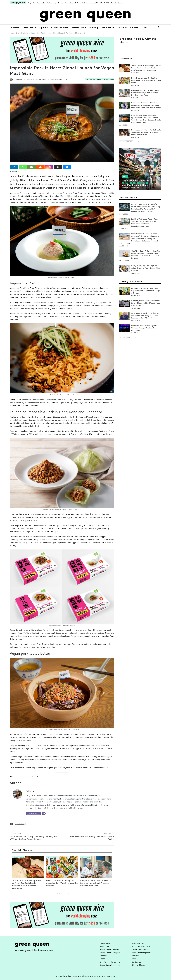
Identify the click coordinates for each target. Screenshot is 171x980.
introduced (67, 431)
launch (103, 288)
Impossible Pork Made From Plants (68, 193)
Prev (123, 142)
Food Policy (108, 27)
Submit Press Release (79, 3)
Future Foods (108, 79)
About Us (95, 3)
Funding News (18, 857)
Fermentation (79, 27)
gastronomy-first (97, 417)
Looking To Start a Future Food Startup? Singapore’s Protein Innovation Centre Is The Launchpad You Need (145, 223)
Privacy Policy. (101, 976)
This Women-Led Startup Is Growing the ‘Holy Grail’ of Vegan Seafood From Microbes (34, 838)
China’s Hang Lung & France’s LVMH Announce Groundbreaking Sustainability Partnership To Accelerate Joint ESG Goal (146, 208)
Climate (15, 27)
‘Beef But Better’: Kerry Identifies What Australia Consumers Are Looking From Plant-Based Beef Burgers (146, 255)
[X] (58, 167)
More (145, 27)
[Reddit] (40, 167)
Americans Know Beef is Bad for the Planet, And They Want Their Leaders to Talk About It (145, 315)
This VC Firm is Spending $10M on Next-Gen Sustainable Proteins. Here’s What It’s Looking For (146, 68)
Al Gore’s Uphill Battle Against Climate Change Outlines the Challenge (144, 328)
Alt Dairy (122, 27)
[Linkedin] (14, 167)
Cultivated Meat (60, 27)
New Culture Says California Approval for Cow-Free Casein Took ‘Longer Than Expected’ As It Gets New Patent (146, 119)
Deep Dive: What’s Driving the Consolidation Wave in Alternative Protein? (146, 80)
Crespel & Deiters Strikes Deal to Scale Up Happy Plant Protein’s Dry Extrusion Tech (146, 93)
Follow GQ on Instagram (110, 953)
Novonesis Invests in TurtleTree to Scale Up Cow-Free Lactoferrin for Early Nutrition (146, 132)
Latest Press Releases (141, 950)
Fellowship (51, 3)
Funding (94, 27)
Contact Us (120, 3)
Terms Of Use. (111, 976)
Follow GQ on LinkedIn (109, 950)
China (99, 79)
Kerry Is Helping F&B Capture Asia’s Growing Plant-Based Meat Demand (146, 268)
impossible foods (20, 824)
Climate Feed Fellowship (110, 962)
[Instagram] (49, 167)
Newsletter (63, 3)
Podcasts (41, 3)
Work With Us (107, 3)
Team (134, 959)
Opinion (44, 27)
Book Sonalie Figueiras (141, 953)
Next (130, 142)
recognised (57, 434)
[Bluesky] (67, 167)
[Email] (32, 167)
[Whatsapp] (23, 167)
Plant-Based (29, 27)
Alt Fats (134, 27)
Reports (32, 3)
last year (46, 426)
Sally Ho (30, 791)
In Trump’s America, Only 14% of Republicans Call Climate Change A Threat (145, 291)
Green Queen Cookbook (110, 965)
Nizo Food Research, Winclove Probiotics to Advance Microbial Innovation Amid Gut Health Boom (146, 105)
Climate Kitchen (138, 965)
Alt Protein (90, 79)
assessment (98, 313)
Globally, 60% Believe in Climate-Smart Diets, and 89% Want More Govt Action (146, 303)
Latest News (105, 943)
